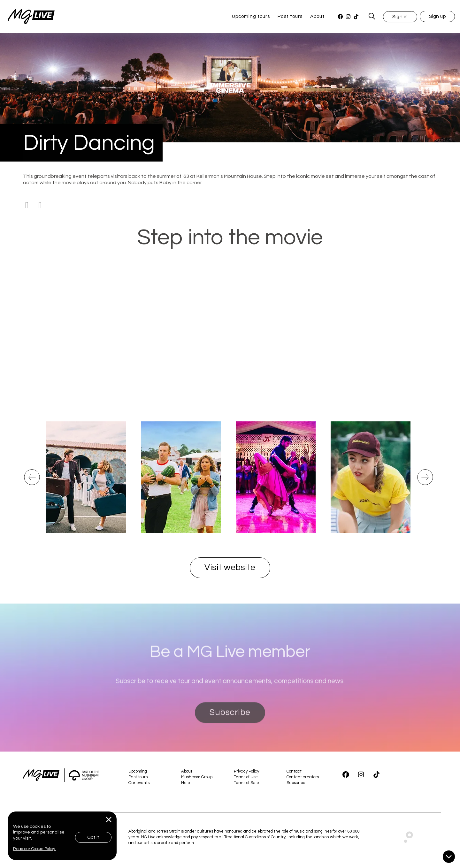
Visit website (230, 568)
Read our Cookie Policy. (34, 849)
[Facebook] (340, 17)
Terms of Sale (246, 783)
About (317, 16)
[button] (400, 16)
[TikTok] (356, 17)
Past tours (290, 16)
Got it (93, 837)
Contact (294, 771)
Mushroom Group (197, 777)
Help (185, 783)
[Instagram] (348, 17)
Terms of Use (246, 777)
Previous (31, 485)
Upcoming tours (251, 16)
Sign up (437, 16)
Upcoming (138, 771)
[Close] (109, 820)
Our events (139, 783)
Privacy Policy (246, 771)
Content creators (303, 777)
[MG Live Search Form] (372, 17)
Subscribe (230, 738)
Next (423, 485)
